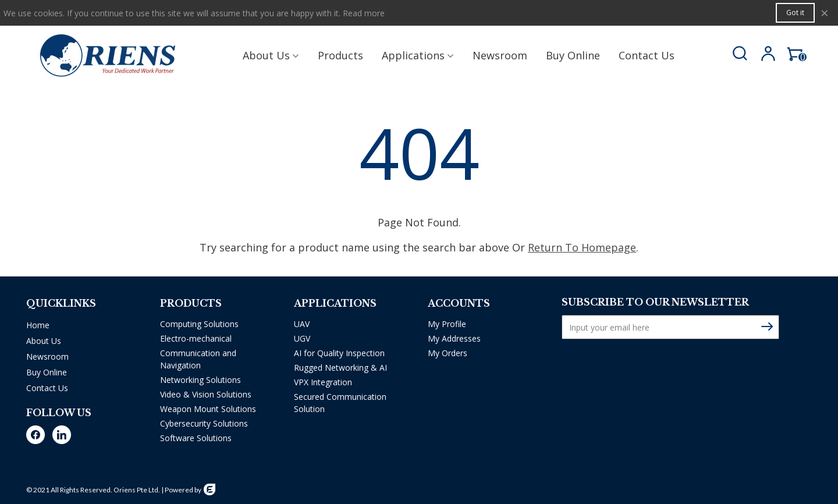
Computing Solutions (199, 324)
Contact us (647, 55)
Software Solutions (196, 438)
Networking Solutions (200, 380)
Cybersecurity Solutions (204, 423)
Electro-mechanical (196, 338)
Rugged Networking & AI (340, 368)
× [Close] (825, 13)
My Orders (448, 353)
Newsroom (500, 55)
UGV (302, 338)
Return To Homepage (582, 247)
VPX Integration (323, 382)
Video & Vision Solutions (206, 394)
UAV (302, 324)
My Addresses (454, 338)
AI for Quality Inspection (339, 353)
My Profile (447, 324)
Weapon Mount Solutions (208, 409)
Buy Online (573, 55)
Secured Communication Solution (340, 403)
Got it (795, 13)
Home (38, 325)
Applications (413, 55)
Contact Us (47, 388)
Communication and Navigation (198, 359)
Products (340, 55)
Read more (364, 13)
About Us (266, 55)
